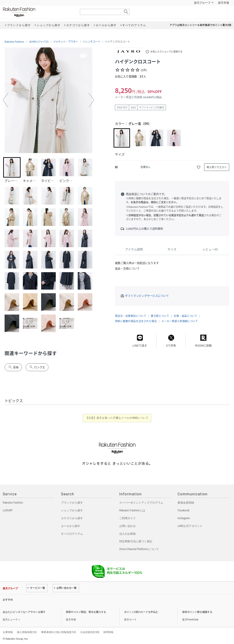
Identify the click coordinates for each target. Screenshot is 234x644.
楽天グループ (202, 3)
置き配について (160, 316)
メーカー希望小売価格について (180, 321)
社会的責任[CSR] (90, 632)
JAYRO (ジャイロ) (39, 42)
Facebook (183, 510)
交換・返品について (185, 316)
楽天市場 (223, 3)
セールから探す (71, 526)
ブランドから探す (72, 503)
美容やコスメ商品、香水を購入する (86, 612)
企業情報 (8, 632)
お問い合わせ (128, 526)
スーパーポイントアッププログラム (141, 503)
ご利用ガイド (128, 518)
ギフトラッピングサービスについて (147, 296)
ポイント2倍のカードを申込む (141, 612)
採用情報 (108, 632)
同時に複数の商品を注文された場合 (136, 321)
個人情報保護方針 (27, 632)
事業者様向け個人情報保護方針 (59, 632)
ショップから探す (72, 510)
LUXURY (8, 510)
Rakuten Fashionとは (132, 510)
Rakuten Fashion (38, 12)
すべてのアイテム (72, 534)
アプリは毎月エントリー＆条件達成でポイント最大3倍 (200, 25)
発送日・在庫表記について (131, 316)
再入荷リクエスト (217, 167)
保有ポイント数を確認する (197, 612)
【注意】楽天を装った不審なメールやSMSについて (117, 418)
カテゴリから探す (72, 518)
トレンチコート (92, 42)
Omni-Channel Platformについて (139, 549)
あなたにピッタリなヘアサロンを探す (24, 612)
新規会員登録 (186, 503)
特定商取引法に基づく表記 (136, 541)
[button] (5, 100)
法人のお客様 (128, 534)
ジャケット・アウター (66, 42)
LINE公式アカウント (190, 526)
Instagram (184, 518)
